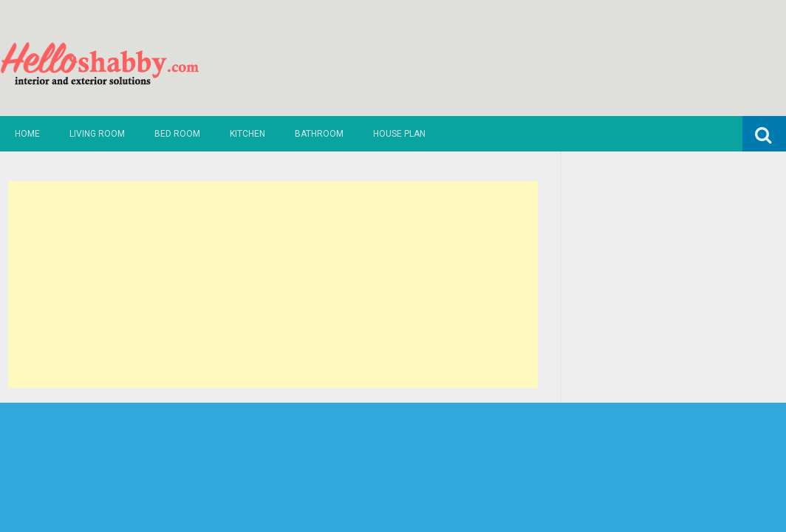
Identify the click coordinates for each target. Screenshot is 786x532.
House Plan (399, 134)
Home (27, 134)
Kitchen (247, 134)
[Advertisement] (273, 284)
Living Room (97, 134)
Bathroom (319, 134)
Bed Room (177, 134)
